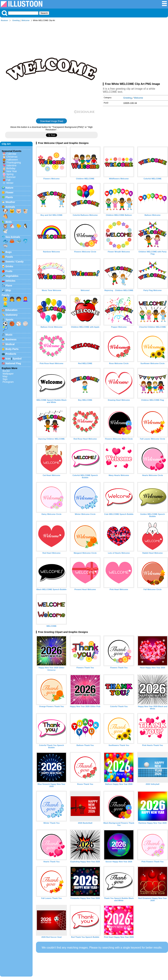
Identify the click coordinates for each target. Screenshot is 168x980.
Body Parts (12, 349)
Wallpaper (8, 374)
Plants (9, 197)
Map (5, 376)
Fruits (9, 271)
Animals (10, 207)
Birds (9, 222)
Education (11, 310)
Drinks (9, 266)
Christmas (12, 157)
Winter (10, 183)
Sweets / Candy (15, 262)
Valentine (11, 165)
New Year (12, 171)
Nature (9, 188)
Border (6, 371)
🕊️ (5, 231)
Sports (9, 320)
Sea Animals (13, 237)
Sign (5, 379)
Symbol (17, 359)
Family (6, 295)
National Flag (13, 363)
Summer (11, 177)
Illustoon (4, 20)
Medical (10, 344)
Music (9, 335)
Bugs (9, 252)
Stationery (11, 315)
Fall (8, 180)
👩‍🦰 (25, 299)
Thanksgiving (14, 163)
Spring (10, 174)
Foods (9, 257)
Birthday (11, 168)
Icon (8, 359)
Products (11, 354)
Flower (9, 192)
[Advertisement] (135, 53)
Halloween (12, 160)
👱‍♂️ (5, 304)
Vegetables (12, 276)
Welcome (26, 20)
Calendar (11, 154)
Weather (10, 202)
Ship (8, 290)
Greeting (16, 20)
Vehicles (10, 281)
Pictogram (8, 382)
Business (11, 339)
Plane (9, 286)
